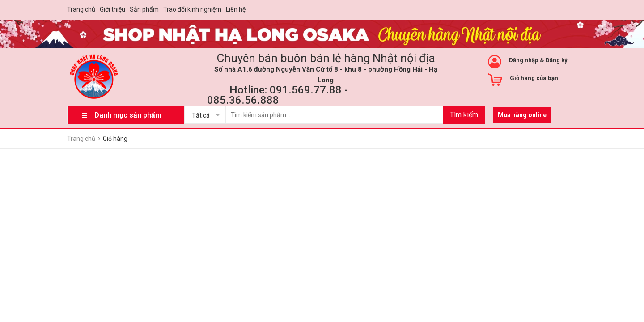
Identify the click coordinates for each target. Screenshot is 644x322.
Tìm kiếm (464, 115)
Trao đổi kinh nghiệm (192, 9)
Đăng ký (557, 60)
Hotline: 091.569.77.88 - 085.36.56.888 (278, 95)
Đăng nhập (524, 60)
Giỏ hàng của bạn (534, 78)
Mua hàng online (522, 115)
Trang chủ (81, 9)
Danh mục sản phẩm (128, 115)
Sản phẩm (144, 9)
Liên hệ (236, 9)
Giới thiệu (112, 9)
